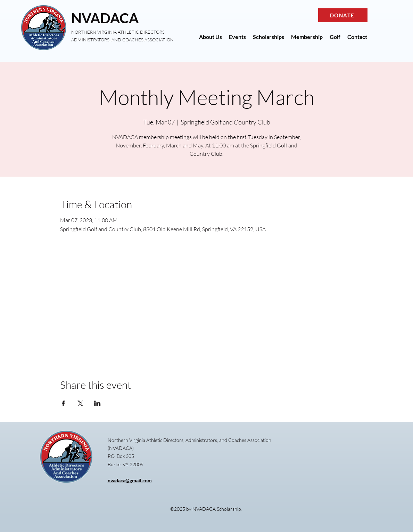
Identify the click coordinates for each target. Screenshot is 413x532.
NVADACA (105, 18)
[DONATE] (343, 15)
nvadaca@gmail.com (130, 480)
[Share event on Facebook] (63, 403)
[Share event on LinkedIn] (97, 403)
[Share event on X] (80, 403)
